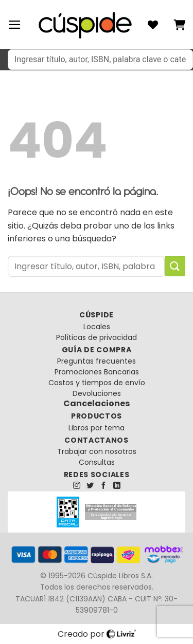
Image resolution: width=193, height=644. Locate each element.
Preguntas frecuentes (97, 361)
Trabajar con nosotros (97, 451)
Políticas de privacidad (97, 337)
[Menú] (15, 25)
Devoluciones (97, 393)
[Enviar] (175, 266)
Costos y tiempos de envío (97, 383)
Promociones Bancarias (97, 372)
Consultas (97, 462)
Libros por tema (97, 428)
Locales (97, 327)
